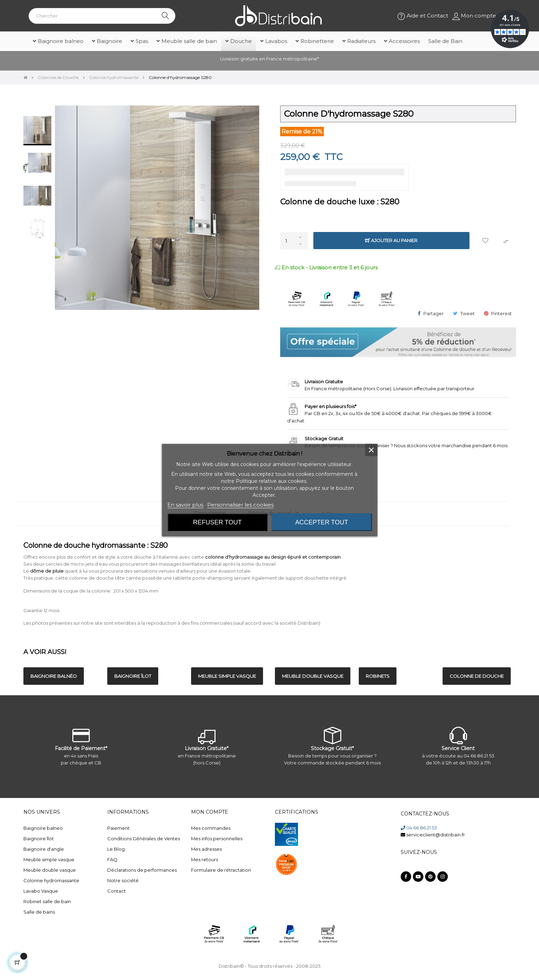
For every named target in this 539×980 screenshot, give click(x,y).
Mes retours (205, 859)
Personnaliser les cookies (240, 504)
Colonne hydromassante (51, 880)
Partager (434, 313)
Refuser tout (217, 522)
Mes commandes (211, 828)
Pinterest (501, 313)
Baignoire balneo (43, 828)
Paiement (118, 828)
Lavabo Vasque (41, 891)
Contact (116, 891)
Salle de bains (39, 912)
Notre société (123, 880)
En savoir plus (185, 504)
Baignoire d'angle (44, 849)
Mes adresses (206, 849)
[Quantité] (294, 241)
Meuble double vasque (50, 870)
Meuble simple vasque (49, 859)
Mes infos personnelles (217, 839)
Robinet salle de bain (47, 901)
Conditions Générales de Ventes (144, 839)
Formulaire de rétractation (221, 870)
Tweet (468, 313)
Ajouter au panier (391, 241)
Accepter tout (322, 522)
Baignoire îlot (39, 839)
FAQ (112, 859)
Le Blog (116, 849)
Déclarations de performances (142, 870)
